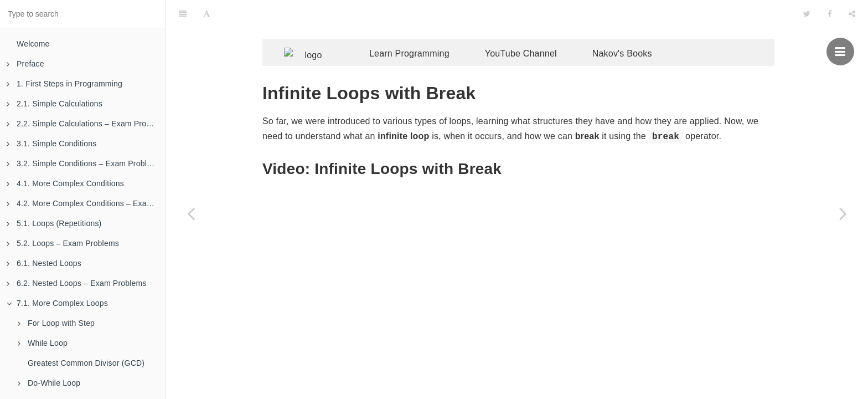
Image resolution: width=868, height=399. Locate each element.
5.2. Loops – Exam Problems (63, 243)
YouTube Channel (538, 32)
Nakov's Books (639, 32)
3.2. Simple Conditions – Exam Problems (84, 163)
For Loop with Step (56, 323)
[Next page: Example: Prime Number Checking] (843, 213)
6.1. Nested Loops (44, 263)
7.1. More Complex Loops (57, 303)
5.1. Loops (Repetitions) (54, 223)
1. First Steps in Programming (64, 84)
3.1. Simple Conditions (51, 144)
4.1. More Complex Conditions (65, 183)
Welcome (33, 44)
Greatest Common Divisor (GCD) (86, 363)
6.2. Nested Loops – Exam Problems (77, 283)
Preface (25, 64)
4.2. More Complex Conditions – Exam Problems (86, 203)
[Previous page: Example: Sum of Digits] (191, 213)
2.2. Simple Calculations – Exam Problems (86, 124)
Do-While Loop (49, 383)
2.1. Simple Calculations (55, 104)
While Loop (43, 343)
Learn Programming (426, 32)
